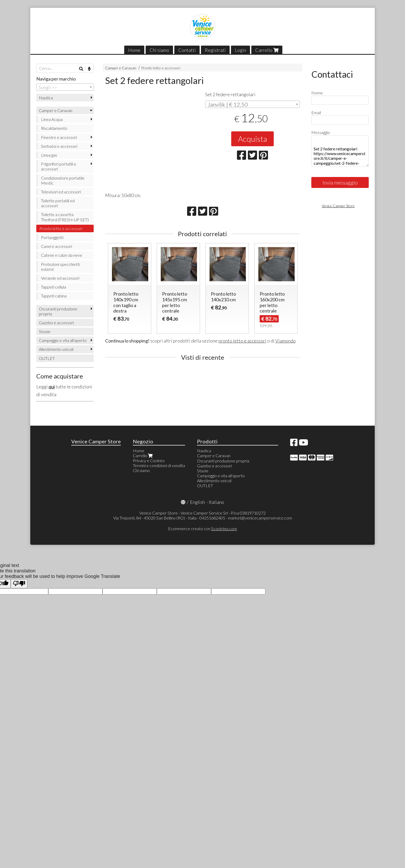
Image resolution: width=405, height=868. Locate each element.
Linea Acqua (52, 119)
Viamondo (285, 341)
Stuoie (45, 331)
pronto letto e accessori (242, 341)
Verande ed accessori (60, 278)
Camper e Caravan (121, 68)
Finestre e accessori (59, 137)
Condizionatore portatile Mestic (63, 180)
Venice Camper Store (338, 206)
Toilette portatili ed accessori (58, 203)
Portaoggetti (52, 237)
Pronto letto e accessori (161, 68)
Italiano (216, 502)
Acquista (252, 139)
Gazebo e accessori (56, 323)
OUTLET (47, 358)
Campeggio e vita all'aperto (63, 340)
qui (52, 387)
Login (240, 50)
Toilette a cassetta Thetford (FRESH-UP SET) (65, 217)
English (197, 502)
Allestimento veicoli (56, 349)
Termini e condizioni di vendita (159, 465)
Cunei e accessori (56, 246)
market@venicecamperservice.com (260, 518)
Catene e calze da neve (62, 255)
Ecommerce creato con (202, 528)
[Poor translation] (19, 584)
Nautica (46, 98)
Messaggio (321, 132)
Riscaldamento (54, 128)
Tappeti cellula (53, 287)
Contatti (187, 50)
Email (316, 112)
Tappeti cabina (54, 296)
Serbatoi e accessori (59, 146)
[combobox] (253, 104)
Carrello (267, 50)
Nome (317, 93)
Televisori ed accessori (61, 192)
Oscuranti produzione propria (58, 311)
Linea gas (49, 155)
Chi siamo (159, 50)
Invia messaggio (340, 182)
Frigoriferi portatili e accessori (59, 166)
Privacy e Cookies (149, 460)
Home (134, 50)
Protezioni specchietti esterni (60, 267)
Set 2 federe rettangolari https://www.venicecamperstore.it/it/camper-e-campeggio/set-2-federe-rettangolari (340, 151)
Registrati (215, 50)
